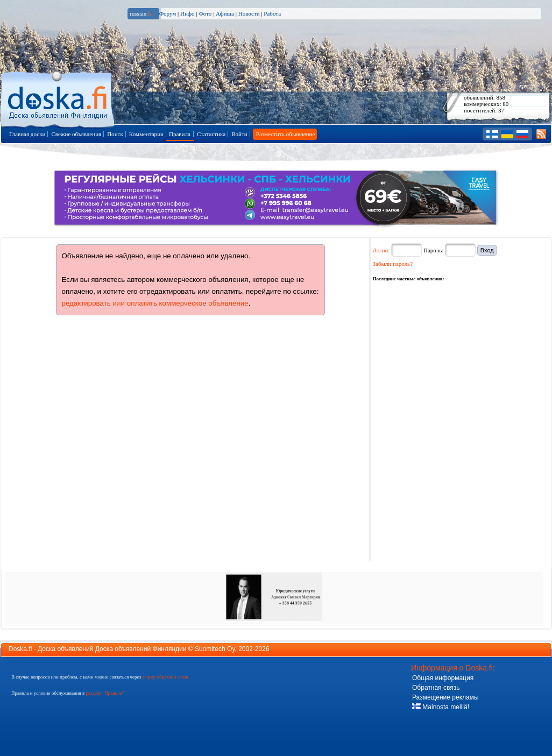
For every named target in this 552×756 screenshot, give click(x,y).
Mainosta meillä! (441, 707)
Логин (381, 250)
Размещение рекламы (445, 697)
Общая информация (443, 678)
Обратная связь (436, 688)
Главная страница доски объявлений (58, 98)
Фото (205, 13)
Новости (249, 13)
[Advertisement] (454, 350)
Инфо (187, 13)
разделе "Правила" (105, 693)
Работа (272, 13)
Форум (167, 13)
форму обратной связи (165, 677)
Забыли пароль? (393, 264)
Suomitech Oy (215, 649)
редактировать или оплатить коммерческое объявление (155, 303)
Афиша (225, 13)
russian (141, 13)
